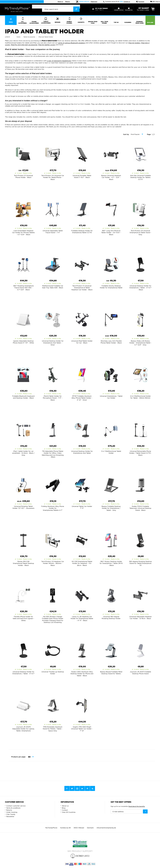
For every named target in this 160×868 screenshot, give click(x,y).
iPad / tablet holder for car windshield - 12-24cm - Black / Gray (23, 453)
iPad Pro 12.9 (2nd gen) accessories (24, 45)
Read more (94, 2)
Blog (64, 808)
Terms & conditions (13, 808)
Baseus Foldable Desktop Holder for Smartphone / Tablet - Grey (111, 508)
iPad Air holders (134, 43)
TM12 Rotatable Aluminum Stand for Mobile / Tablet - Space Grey (53, 729)
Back (8, 37)
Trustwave (140, 2)
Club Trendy (11, 814)
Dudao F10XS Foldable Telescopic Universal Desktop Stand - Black (140, 508)
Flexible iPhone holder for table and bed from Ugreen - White (23, 619)
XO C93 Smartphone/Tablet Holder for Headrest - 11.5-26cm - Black (82, 563)
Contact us (127, 2)
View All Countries (69, 812)
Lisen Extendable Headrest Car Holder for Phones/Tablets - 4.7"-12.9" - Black (23, 233)
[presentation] (61, 9)
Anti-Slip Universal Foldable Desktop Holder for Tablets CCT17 (140, 177)
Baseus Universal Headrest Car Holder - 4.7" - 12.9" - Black (111, 177)
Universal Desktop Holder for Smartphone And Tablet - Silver (53, 343)
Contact (65, 810)
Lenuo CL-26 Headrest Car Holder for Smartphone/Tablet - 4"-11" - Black (82, 619)
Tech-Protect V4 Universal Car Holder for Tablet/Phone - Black (53, 177)
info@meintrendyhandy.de (106, 828)
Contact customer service (16, 806)
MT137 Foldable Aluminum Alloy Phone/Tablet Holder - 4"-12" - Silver (82, 398)
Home (18, 37)
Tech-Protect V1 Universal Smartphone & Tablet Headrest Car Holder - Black (82, 288)
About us (60, 2)
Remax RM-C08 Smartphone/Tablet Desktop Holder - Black (23, 563)
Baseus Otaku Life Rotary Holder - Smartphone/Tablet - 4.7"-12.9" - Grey (140, 343)
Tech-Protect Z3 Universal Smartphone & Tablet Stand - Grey (140, 233)
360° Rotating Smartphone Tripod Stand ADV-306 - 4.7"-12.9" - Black (23, 288)
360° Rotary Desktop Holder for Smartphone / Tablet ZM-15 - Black (111, 563)
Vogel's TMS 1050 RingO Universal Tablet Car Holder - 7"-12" (82, 729)
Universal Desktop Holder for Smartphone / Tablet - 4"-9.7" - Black (140, 288)
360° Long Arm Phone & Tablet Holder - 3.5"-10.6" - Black (111, 233)
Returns (68, 2)
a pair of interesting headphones (59, 61)
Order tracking (12, 812)
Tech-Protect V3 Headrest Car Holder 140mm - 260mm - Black (53, 563)
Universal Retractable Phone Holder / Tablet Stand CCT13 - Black (140, 453)
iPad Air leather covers (47, 45)
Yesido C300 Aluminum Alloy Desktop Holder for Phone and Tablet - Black (82, 674)
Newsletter (10, 816)
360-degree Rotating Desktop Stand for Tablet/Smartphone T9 (140, 563)
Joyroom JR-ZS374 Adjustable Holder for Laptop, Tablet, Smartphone (23, 729)
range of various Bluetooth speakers (72, 43)
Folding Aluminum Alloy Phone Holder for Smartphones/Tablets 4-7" (53, 508)
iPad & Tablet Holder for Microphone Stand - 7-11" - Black (53, 398)
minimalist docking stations (66, 79)
